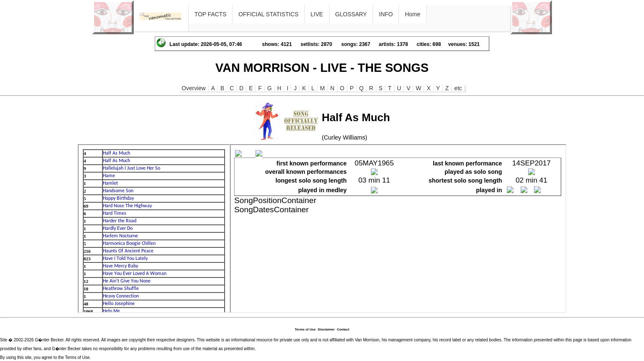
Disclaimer (326, 329)
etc (458, 88)
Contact (343, 329)
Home (413, 14)
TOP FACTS (210, 14)
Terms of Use (305, 329)
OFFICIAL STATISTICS (268, 14)
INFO (386, 14)
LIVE (317, 14)
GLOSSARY (351, 14)
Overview (194, 88)
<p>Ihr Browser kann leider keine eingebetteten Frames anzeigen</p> (154, 229)
